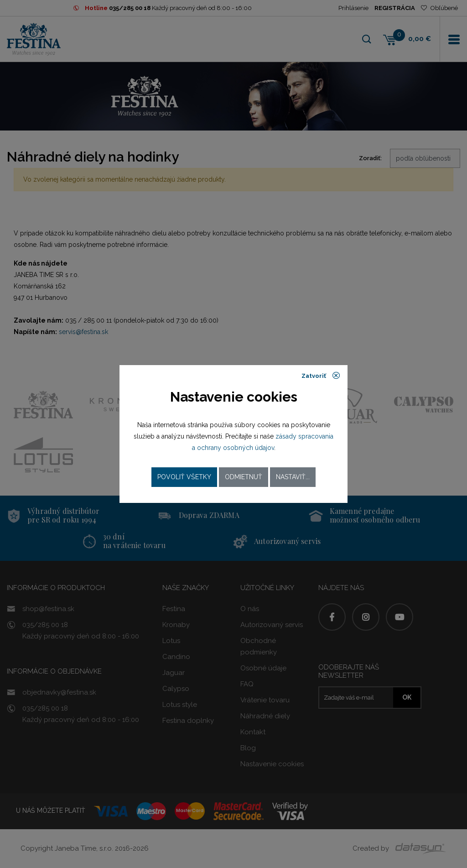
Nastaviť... (293, 477)
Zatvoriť (321, 376)
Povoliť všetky (184, 477)
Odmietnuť (244, 477)
